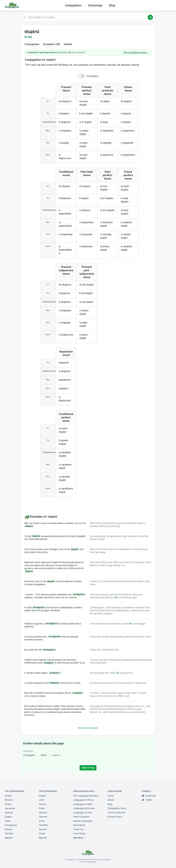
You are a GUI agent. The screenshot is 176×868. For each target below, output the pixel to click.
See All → (10, 838)
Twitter (147, 800)
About (111, 800)
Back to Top (88, 768)
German (9, 833)
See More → (80, 838)
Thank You (79, 829)
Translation (92, 76)
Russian (9, 800)
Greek (8, 796)
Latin (41, 800)
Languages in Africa (83, 800)
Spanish (9, 813)
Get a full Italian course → (136, 52)
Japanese (10, 808)
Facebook (149, 796)
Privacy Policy (115, 817)
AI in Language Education (86, 796)
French (8, 829)
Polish (42, 833)
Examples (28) (52, 44)
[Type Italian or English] (88, 17)
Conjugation (73, 5)
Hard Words (79, 825)
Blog (112, 5)
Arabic (8, 804)
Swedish (43, 825)
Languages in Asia (82, 813)
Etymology (95, 5)
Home (111, 796)
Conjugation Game (117, 808)
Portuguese (11, 825)
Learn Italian (79, 833)
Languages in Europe (84, 808)
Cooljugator (29, 755)
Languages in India (83, 804)
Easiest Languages (83, 821)
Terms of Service (117, 813)
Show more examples (88, 728)
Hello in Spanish (81, 817)
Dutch (8, 821)
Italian (44, 755)
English (8, 817)
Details (68, 44)
